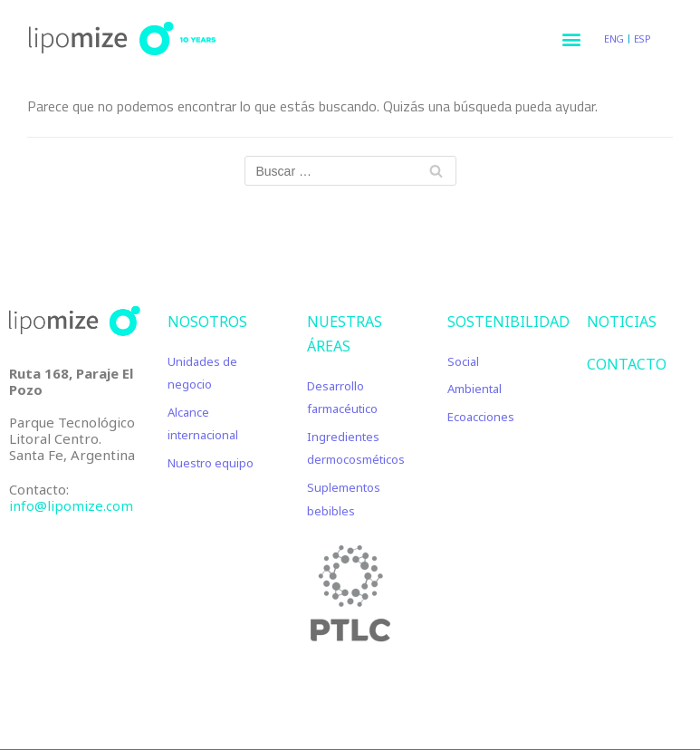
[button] (571, 38)
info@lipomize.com (71, 505)
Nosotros (207, 322)
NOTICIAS (622, 322)
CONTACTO (627, 364)
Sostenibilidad (508, 322)
